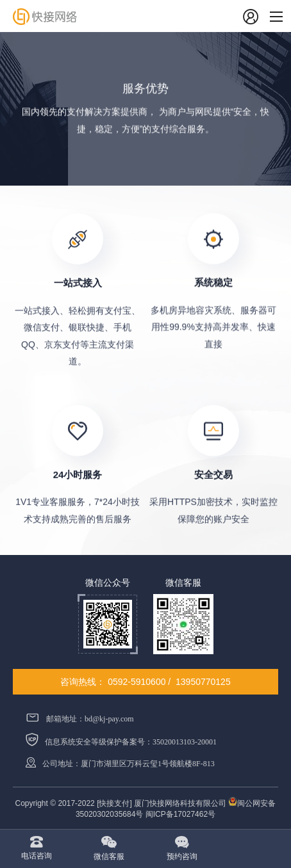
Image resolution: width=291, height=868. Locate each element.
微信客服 (109, 856)
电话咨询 (37, 856)
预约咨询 (182, 856)
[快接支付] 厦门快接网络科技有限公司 (162, 803)
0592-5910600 (137, 682)
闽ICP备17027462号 (180, 814)
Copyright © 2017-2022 (55, 803)
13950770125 (203, 682)
